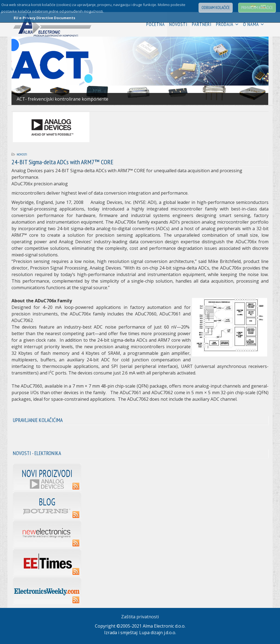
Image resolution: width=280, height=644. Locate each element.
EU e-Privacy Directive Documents (44, 18)
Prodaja (225, 24)
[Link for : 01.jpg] (140, 71)
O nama (251, 24)
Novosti (178, 24)
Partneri (202, 24)
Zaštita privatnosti (140, 617)
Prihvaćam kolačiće (257, 8)
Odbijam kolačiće (216, 8)
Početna (156, 24)
